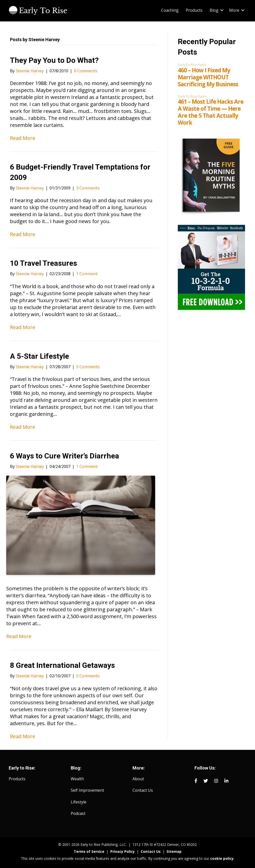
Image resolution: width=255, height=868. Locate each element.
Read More (23, 138)
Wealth (77, 779)
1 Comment (87, 274)
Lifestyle (79, 802)
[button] (222, 10)
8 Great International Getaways (62, 665)
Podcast (78, 813)
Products (194, 10)
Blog (214, 10)
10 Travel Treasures (43, 263)
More (234, 10)
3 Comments (88, 188)
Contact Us (143, 790)
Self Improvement (87, 790)
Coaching (170, 10)
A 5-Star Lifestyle (39, 356)
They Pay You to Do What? (54, 60)
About (138, 779)
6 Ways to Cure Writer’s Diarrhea (64, 456)
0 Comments (86, 71)
